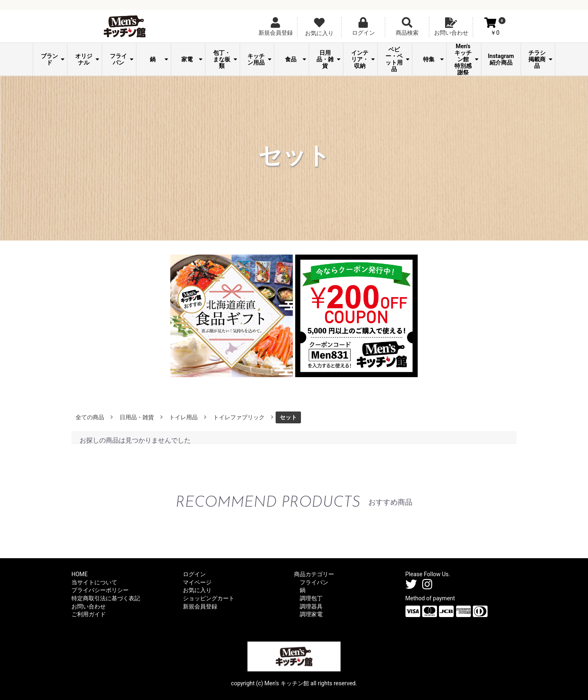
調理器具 (311, 606)
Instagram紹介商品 (501, 59)
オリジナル (87, 59)
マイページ (197, 582)
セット (288, 417)
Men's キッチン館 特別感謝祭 (467, 59)
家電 (192, 59)
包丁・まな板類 (225, 59)
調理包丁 (311, 598)
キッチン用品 (259, 59)
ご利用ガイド (89, 614)
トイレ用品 (183, 417)
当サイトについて (94, 582)
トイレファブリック (239, 417)
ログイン (194, 574)
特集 (434, 59)
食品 (296, 59)
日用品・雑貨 (329, 59)
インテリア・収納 (363, 59)
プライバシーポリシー (100, 590)
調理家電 (311, 614)
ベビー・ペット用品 (398, 59)
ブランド (53, 59)
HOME (80, 574)
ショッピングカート (209, 598)
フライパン (122, 59)
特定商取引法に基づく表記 (106, 598)
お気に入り (197, 590)
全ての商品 (90, 417)
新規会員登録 (200, 606)
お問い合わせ (89, 606)
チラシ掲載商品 (540, 59)
